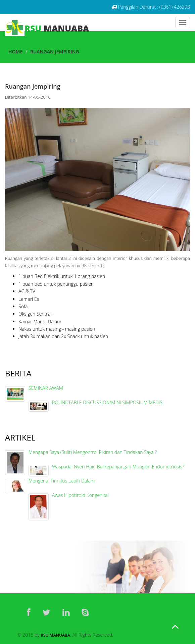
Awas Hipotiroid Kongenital (80, 495)
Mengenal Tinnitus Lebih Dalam (62, 481)
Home (15, 52)
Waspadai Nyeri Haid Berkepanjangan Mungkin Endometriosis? (118, 467)
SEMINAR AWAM (46, 388)
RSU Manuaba (55, 635)
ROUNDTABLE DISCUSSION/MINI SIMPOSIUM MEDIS (107, 402)
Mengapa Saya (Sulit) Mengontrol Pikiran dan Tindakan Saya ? (93, 452)
